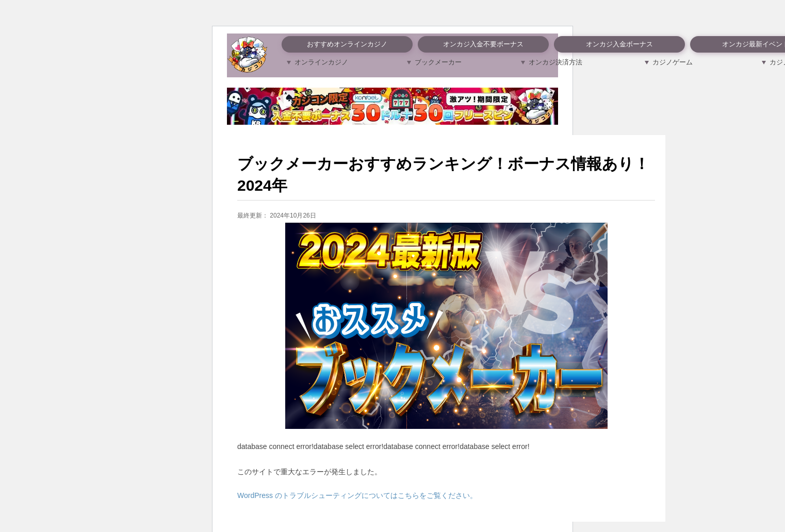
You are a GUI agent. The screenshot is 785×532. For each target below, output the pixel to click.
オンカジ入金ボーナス (619, 44)
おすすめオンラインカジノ (347, 44)
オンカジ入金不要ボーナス (483, 44)
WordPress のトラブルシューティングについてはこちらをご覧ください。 (357, 495)
